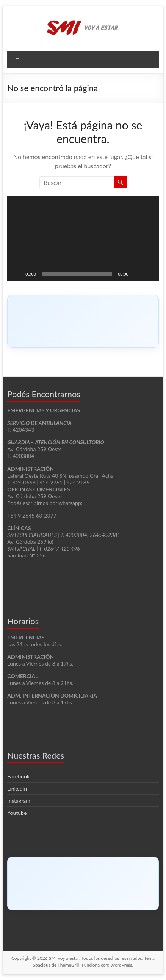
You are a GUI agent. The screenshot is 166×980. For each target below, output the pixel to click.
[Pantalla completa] (149, 274)
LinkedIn (17, 788)
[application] (83, 239)
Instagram (19, 801)
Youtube (17, 813)
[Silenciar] (137, 274)
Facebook (18, 776)
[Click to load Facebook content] (83, 321)
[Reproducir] (17, 274)
